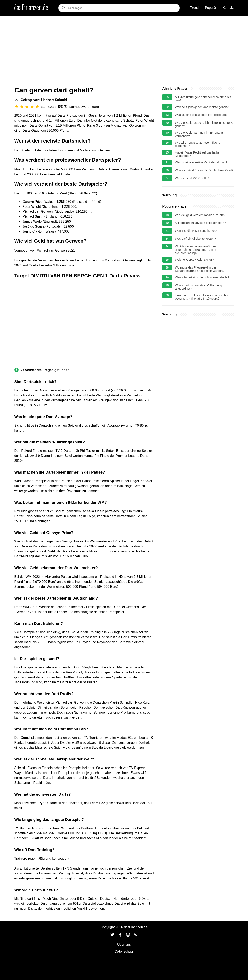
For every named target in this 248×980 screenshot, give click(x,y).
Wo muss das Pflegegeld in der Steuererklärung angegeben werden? (200, 269)
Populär (211, 8)
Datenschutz (124, 952)
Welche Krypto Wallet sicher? (194, 260)
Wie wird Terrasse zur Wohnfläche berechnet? (198, 144)
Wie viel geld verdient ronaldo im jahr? (200, 215)
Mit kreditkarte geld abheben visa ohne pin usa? (203, 99)
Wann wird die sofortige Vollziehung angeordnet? (199, 287)
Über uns (124, 945)
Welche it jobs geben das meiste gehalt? (202, 107)
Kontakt (228, 8)
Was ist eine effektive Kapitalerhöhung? (201, 162)
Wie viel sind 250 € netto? (192, 178)
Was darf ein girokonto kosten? (196, 239)
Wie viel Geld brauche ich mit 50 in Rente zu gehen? (204, 124)
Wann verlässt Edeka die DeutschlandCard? (204, 170)
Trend (194, 8)
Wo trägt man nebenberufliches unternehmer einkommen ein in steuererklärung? (196, 250)
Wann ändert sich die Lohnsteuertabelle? (202, 277)
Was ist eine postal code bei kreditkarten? (203, 115)
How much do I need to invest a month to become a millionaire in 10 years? (202, 297)
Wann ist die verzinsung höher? (196, 231)
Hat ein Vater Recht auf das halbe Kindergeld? (197, 154)
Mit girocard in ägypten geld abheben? (200, 223)
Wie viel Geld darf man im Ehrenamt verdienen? (199, 134)
